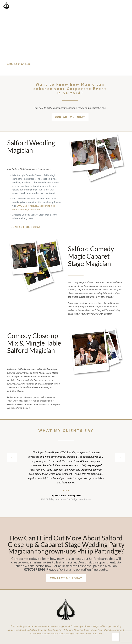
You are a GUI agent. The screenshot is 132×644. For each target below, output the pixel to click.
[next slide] (120, 457)
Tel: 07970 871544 (93, 634)
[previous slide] (12, 457)
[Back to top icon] (115, 637)
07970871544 (34, 569)
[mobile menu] (126, 5)
